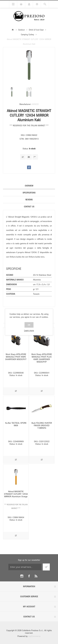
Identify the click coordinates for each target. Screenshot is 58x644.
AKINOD (35, 104)
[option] (12, 92)
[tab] (29, 186)
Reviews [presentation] (29, 200)
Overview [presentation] (29, 186)
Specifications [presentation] (29, 193)
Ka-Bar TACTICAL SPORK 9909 (16, 424)
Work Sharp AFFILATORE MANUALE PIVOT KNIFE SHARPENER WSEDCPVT (16, 357)
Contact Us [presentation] (29, 207)
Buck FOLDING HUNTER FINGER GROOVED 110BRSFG (42, 425)
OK (29, 325)
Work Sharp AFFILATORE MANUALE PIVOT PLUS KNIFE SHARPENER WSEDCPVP (42, 358)
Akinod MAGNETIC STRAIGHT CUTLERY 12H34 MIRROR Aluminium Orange (16, 494)
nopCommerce (34, 636)
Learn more (29, 330)
